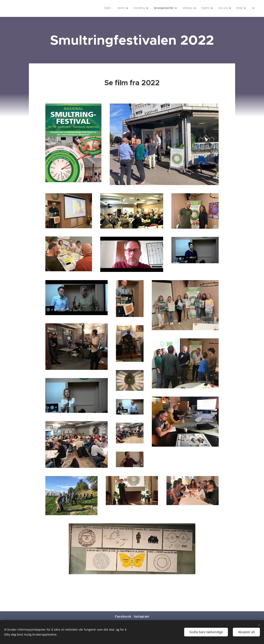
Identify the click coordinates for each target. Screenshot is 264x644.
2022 (150, 83)
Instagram (141, 616)
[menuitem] (190, 8)
